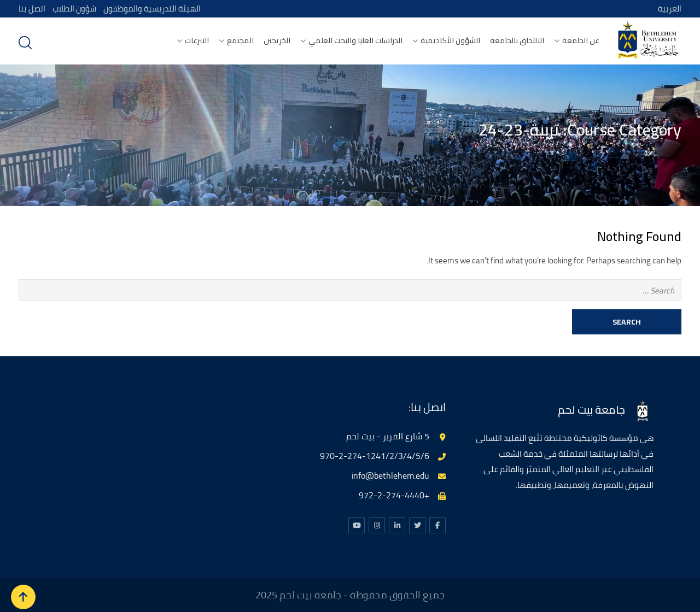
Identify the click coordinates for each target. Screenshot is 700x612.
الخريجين (277, 40)
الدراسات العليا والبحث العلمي (355, 40)
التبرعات (197, 40)
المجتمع (240, 40)
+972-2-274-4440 (394, 495)
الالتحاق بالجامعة (517, 40)
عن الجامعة (581, 40)
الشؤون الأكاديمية (450, 40)
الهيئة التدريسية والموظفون (153, 8)
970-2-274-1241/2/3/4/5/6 (375, 456)
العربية (670, 8)
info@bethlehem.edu (390, 475)
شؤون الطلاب (75, 8)
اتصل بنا (32, 8)
